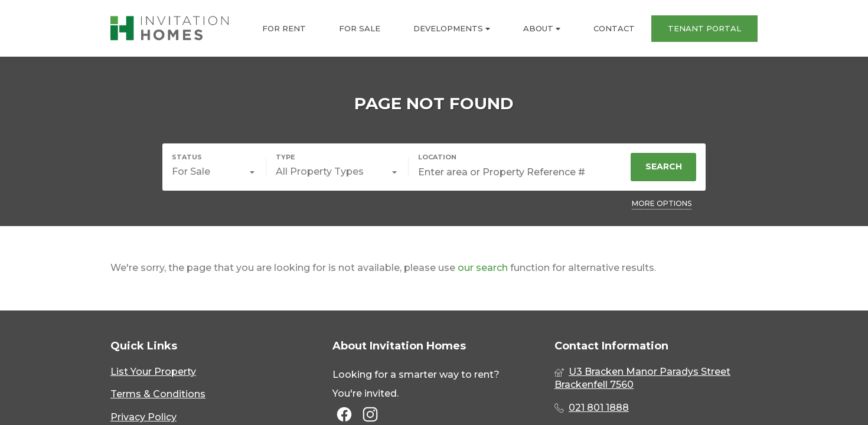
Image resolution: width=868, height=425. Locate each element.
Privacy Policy (143, 417)
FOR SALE (360, 28)
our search (483, 268)
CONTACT (614, 28)
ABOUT (542, 29)
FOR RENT (284, 28)
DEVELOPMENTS (452, 29)
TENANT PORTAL (704, 28)
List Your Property (153, 372)
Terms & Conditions (158, 394)
